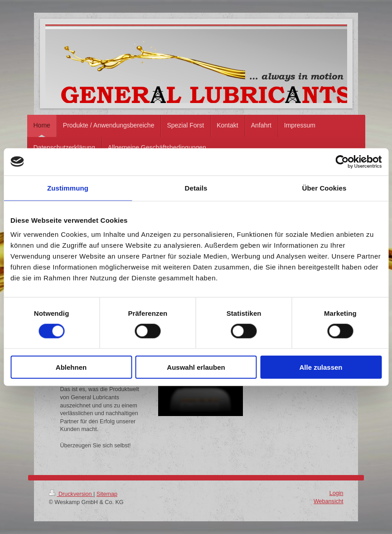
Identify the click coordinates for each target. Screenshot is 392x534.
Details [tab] (196, 188)
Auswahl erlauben (196, 367)
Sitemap (107, 494)
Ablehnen (71, 367)
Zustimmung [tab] (68, 188)
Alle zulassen (321, 367)
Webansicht (329, 501)
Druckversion (71, 494)
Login (336, 493)
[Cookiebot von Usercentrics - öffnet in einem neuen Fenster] (342, 162)
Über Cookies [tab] (324, 188)
